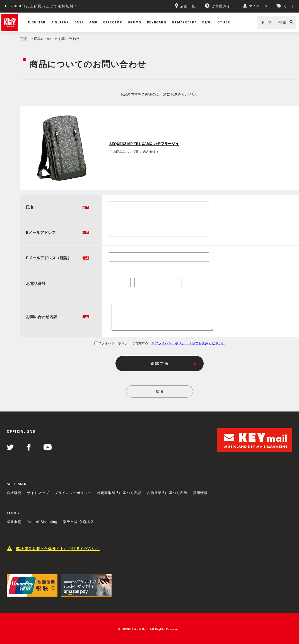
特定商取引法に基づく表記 (119, 493)
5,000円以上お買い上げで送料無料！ (44, 6)
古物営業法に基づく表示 (167, 493)
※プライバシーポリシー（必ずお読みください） (188, 343)
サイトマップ (38, 493)
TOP (24, 39)
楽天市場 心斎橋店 (78, 522)
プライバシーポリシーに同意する (121, 343)
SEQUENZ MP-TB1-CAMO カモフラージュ (144, 144)
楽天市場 (14, 522)
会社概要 (14, 493)
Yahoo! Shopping (42, 522)
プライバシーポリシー (73, 493)
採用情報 (200, 493)
